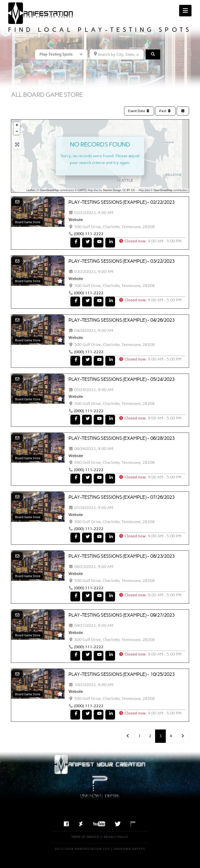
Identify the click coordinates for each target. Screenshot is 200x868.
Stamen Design (112, 190)
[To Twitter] (87, 243)
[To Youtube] (99, 243)
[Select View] (183, 111)
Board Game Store (28, 222)
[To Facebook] (75, 243)
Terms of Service (85, 837)
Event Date (139, 111)
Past (165, 111)
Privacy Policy (116, 837)
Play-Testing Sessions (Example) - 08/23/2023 (122, 556)
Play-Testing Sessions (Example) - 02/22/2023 (122, 202)
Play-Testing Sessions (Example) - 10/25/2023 (122, 674)
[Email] (17, 202)
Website (76, 220)
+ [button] (17, 125)
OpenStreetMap (49, 190)
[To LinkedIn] (110, 243)
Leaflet (31, 190)
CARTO (82, 190)
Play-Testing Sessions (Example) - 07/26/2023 (122, 497)
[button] (185, 11)
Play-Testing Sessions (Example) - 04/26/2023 (122, 320)
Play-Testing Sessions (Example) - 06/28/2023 (122, 438)
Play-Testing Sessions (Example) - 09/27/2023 (122, 615)
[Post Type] (61, 54)
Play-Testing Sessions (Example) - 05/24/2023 (122, 379)
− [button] (17, 131)
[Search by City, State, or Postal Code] (117, 54)
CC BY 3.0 (129, 190)
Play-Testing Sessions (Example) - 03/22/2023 (122, 261)
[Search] (153, 54)
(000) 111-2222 (89, 234)
